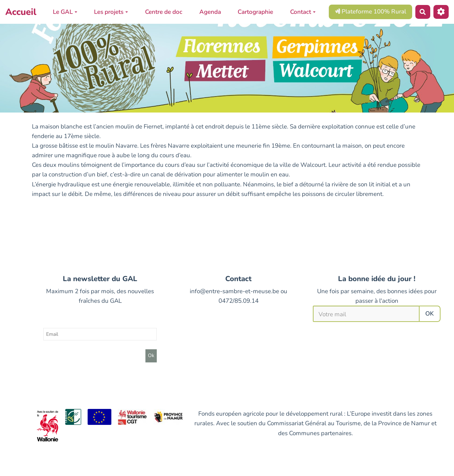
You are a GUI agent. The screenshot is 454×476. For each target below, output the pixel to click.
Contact (303, 12)
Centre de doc (164, 12)
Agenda (210, 12)
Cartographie (255, 12)
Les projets (111, 12)
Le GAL (65, 12)
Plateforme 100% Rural (370, 12)
